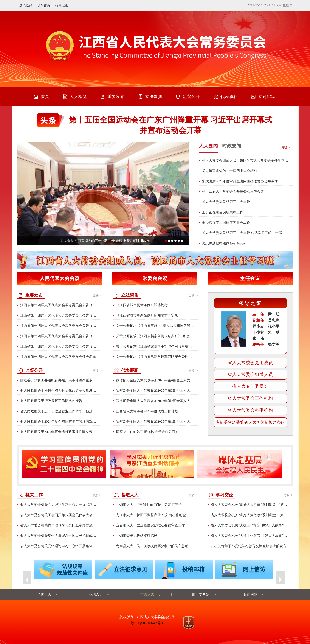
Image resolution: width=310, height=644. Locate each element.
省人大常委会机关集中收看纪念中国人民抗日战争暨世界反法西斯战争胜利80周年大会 (59, 536)
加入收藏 (26, 5)
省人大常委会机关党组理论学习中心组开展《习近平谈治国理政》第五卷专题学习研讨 (59, 505)
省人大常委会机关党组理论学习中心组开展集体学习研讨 (59, 546)
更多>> (98, 296)
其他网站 (250, 594)
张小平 (274, 326)
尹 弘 (274, 314)
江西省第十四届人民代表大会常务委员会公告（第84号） (59, 326)
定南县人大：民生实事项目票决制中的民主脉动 (152, 546)
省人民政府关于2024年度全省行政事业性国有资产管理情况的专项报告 (59, 432)
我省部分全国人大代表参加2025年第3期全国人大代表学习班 (155, 390)
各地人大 (96, 594)
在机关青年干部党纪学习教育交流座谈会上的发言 (249, 546)
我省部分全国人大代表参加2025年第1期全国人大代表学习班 (155, 421)
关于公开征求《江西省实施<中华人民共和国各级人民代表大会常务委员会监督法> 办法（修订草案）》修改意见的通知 (155, 326)
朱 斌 (274, 332)
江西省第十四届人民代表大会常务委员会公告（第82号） (59, 336)
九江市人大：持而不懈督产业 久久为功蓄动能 (151, 515)
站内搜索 (62, 5)
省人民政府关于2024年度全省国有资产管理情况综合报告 (59, 421)
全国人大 (44, 594)
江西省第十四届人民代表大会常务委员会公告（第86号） (59, 305)
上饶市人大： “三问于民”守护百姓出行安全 (149, 505)
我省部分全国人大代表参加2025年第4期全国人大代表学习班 (155, 380)
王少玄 (258, 332)
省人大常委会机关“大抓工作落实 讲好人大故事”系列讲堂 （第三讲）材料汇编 (250, 536)
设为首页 (44, 5)
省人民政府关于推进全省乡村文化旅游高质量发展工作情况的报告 (59, 390)
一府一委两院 (199, 594)
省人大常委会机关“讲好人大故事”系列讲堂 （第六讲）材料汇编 (250, 505)
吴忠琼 (274, 320)
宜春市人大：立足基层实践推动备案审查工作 (150, 525)
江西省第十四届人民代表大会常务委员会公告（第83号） (59, 346)
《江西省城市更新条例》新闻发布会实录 (147, 315)
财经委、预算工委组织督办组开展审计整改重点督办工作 (59, 380)
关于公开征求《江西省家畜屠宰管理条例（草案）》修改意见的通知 (155, 346)
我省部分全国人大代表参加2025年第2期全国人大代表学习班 (155, 401)
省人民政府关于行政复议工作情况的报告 (51, 401)
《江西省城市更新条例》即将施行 (142, 305)
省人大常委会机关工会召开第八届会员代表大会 (56, 515)
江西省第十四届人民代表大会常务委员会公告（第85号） (59, 315)
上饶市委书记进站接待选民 (137, 536)
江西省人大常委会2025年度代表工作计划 (147, 411)
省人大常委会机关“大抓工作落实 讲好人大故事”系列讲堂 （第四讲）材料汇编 (250, 525)
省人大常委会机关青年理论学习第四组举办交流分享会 (59, 525)
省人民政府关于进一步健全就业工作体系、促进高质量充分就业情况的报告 (59, 411)
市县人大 (147, 594)
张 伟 (258, 338)
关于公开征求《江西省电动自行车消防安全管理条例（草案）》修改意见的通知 (155, 357)
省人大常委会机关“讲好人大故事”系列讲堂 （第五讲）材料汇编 (250, 515)
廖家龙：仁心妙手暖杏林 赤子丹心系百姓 (147, 432)
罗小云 (258, 326)
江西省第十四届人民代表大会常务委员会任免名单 (58, 357)
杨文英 (274, 345)
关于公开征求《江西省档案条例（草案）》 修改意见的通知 (155, 336)
